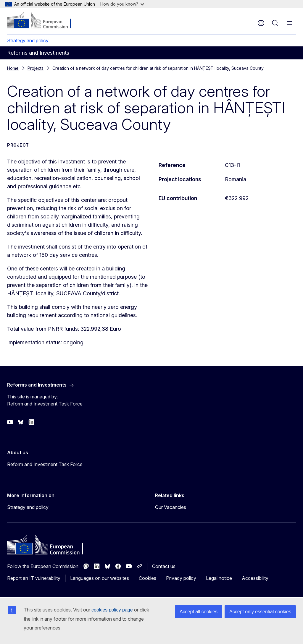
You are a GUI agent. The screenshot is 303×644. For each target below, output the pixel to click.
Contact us (164, 566)
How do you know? (122, 4)
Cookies (148, 578)
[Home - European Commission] (43, 21)
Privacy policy (181, 578)
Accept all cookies (199, 612)
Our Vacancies (171, 507)
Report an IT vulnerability (34, 578)
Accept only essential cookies (260, 612)
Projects (36, 68)
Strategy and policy (28, 40)
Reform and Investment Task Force (45, 464)
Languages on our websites (100, 578)
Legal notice (219, 578)
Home (13, 68)
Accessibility (255, 578)
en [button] (261, 23)
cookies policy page (112, 610)
